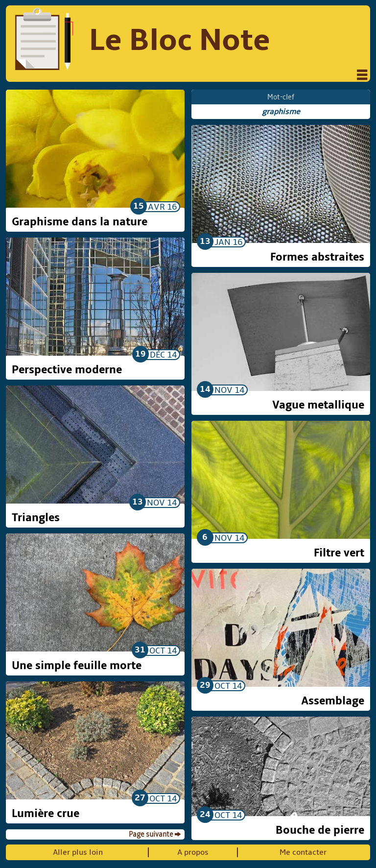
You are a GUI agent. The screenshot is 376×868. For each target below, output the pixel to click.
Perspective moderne (67, 370)
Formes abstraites (317, 257)
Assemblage (333, 701)
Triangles (36, 518)
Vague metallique (318, 405)
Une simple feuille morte (77, 666)
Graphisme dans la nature (80, 222)
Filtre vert (339, 553)
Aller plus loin (78, 852)
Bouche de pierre (320, 830)
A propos (193, 852)
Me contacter (303, 852)
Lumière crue (46, 814)
